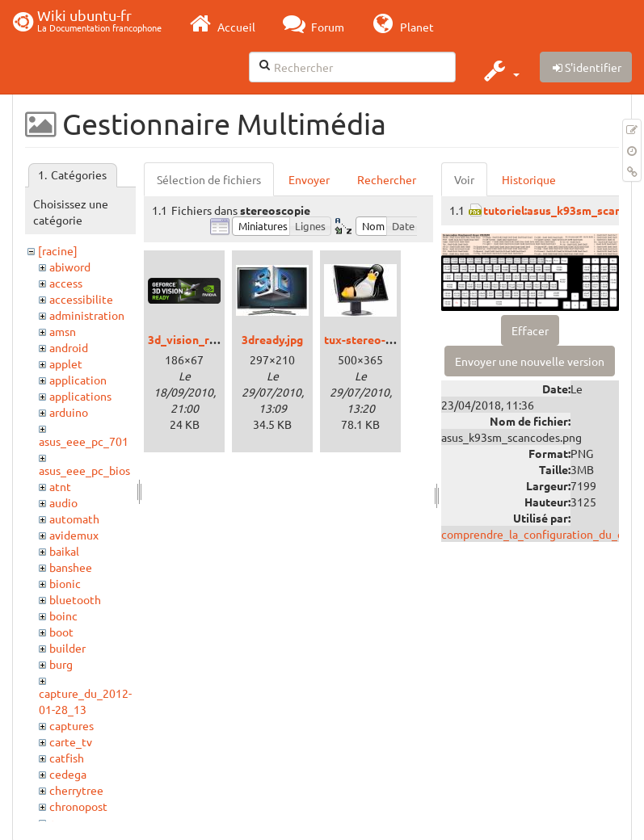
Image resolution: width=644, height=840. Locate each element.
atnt (60, 486)
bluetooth (75, 599)
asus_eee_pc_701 (84, 441)
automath (74, 519)
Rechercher (387, 179)
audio (63, 502)
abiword (70, 267)
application (78, 380)
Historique (529, 179)
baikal (64, 551)
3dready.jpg (272, 339)
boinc (63, 615)
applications (80, 396)
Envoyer (309, 179)
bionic (65, 583)
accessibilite (81, 299)
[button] (500, 70)
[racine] (58, 250)
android (69, 347)
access (66, 283)
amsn (63, 331)
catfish (67, 758)
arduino (69, 412)
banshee (71, 567)
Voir (464, 179)
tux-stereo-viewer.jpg (382, 339)
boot (61, 632)
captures (72, 725)
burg (61, 664)
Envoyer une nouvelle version (530, 361)
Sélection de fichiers (209, 179)
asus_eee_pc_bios (84, 470)
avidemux (74, 535)
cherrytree (76, 790)
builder (67, 648)
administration (87, 315)
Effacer (530, 330)
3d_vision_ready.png (202, 339)
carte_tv (71, 741)
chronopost (78, 806)
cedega (68, 774)
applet (66, 363)
